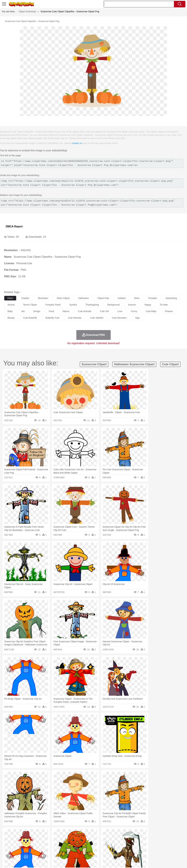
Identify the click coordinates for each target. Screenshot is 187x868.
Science (121, 848)
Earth (57, 833)
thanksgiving (92, 305)
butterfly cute (52, 318)
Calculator (156, 848)
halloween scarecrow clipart (134, 364)
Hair (103, 843)
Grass (87, 833)
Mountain (123, 833)
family (37, 843)
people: (7, 843)
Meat (65, 853)
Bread (135, 853)
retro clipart (63, 298)
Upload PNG (177, 861)
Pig (148, 838)
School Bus (84, 848)
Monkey (133, 838)
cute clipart (170, 364)
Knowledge (102, 848)
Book (34, 848)
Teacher (27, 848)
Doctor (68, 843)
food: (6, 853)
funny (134, 311)
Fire (64, 833)
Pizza (120, 853)
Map (93, 848)
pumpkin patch (53, 305)
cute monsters (119, 318)
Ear (74, 843)
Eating (127, 853)
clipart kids (103, 298)
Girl (109, 843)
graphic (25, 298)
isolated (122, 298)
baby (10, 311)
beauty (11, 318)
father (121, 843)
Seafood (84, 853)
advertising (171, 298)
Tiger (163, 838)
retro (137, 298)
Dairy (25, 853)
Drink (41, 853)
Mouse (141, 838)
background (114, 305)
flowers (169, 311)
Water (131, 833)
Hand (151, 843)
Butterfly (35, 838)
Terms (131, 861)
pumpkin (153, 298)
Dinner (112, 853)
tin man (164, 305)
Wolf (178, 838)
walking (88, 843)
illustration (43, 298)
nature (66, 311)
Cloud (146, 833)
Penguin (155, 838)
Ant (15, 838)
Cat (42, 838)
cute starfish (97, 318)
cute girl (104, 311)
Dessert (33, 853)
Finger (143, 843)
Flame (70, 833)
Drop (153, 833)
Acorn (16, 833)
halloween (83, 298)
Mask (16, 843)
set (23, 311)
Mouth (129, 843)
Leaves (33, 833)
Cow (57, 838)
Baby (23, 843)
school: (7, 848)
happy (148, 305)
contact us (77, 143)
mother (45, 843)
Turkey (171, 838)
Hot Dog (153, 853)
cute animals (85, 311)
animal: (7, 838)
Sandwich (73, 853)
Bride (30, 843)
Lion (125, 838)
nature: (7, 833)
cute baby (151, 311)
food (51, 311)
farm (10, 298)
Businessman (57, 843)
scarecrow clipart (94, 364)
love (120, 311)
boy (115, 843)
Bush (139, 833)
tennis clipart (30, 305)
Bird (27, 838)
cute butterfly (30, 318)
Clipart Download (27, 11)
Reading (54, 848)
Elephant (85, 838)
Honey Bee (109, 838)
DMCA (165, 861)
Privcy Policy (143, 861)
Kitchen (104, 853)
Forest (160, 833)
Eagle (77, 838)
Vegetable (94, 853)
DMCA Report (14, 226)
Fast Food (50, 853)
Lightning (96, 833)
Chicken (50, 838)
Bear (21, 838)
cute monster (75, 318)
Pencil (63, 848)
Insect (119, 838)
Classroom (44, 848)
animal (11, 305)
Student (17, 848)
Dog (63, 838)
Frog (100, 838)
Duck (70, 838)
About (123, 861)
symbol (73, 305)
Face (136, 843)
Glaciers (79, 833)
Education (72, 848)
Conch (50, 833)
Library (112, 848)
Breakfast (16, 853)
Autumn (24, 833)
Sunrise (113, 833)
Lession (166, 848)
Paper (129, 848)
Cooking (143, 853)
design (37, 311)
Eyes (80, 843)
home (97, 843)
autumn (132, 305)
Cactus (42, 833)
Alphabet (145, 848)
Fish (93, 838)
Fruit (58, 853)
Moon (105, 833)
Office (137, 848)
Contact (155, 861)
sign (137, 318)
